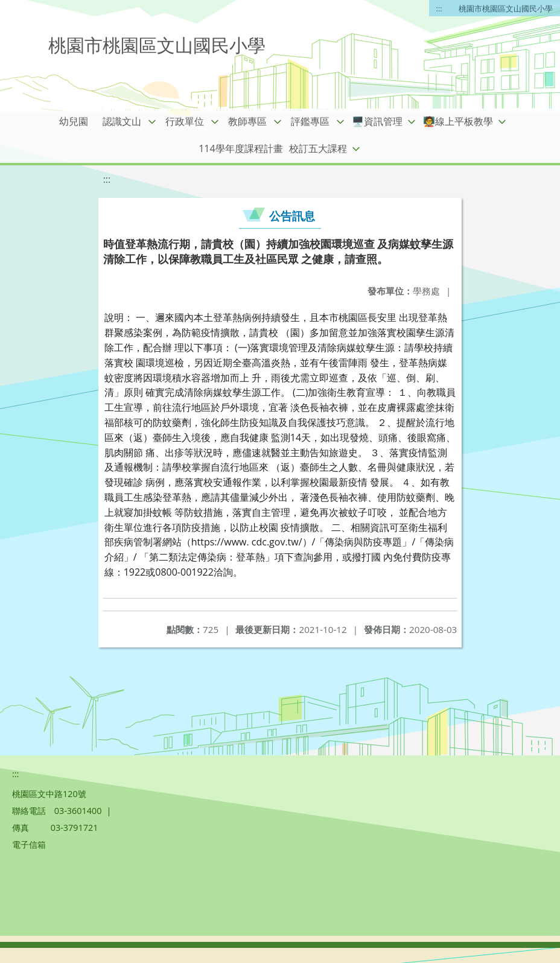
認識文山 (122, 121)
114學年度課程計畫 (240, 148)
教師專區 (247, 121)
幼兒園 (74, 121)
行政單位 (185, 121)
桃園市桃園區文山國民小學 (506, 8)
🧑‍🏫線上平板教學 (458, 121)
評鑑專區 (310, 121)
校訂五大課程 (318, 148)
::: (439, 8)
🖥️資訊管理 (377, 121)
